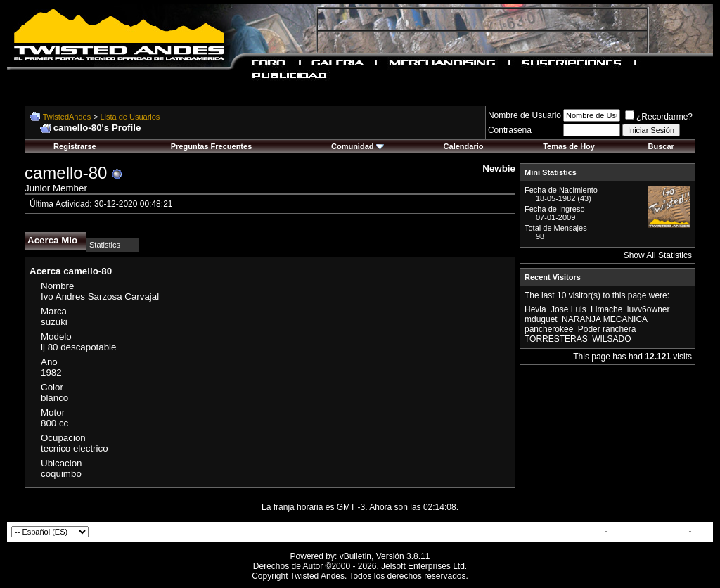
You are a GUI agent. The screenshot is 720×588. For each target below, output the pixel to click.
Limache (606, 309)
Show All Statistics (658, 255)
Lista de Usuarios (130, 117)
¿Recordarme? (659, 117)
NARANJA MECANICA (604, 319)
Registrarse (75, 146)
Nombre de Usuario (525, 115)
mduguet (541, 319)
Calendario (464, 146)
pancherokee (549, 329)
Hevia (535, 309)
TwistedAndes (67, 117)
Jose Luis (568, 309)
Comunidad (358, 146)
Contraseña (510, 130)
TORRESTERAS (556, 339)
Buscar (661, 146)
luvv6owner (649, 309)
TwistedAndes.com (648, 532)
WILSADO (611, 339)
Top (701, 532)
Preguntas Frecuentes (212, 146)
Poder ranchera (607, 329)
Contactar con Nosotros (554, 532)
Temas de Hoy (569, 146)
